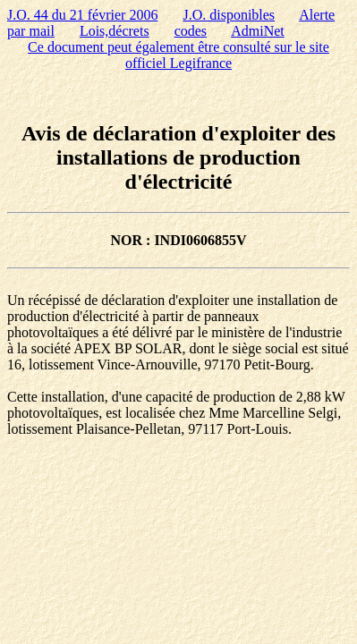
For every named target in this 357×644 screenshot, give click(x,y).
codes (191, 31)
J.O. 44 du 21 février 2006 (82, 15)
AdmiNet (258, 31)
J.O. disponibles (229, 15)
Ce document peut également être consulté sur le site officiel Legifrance (178, 55)
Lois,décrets (115, 31)
